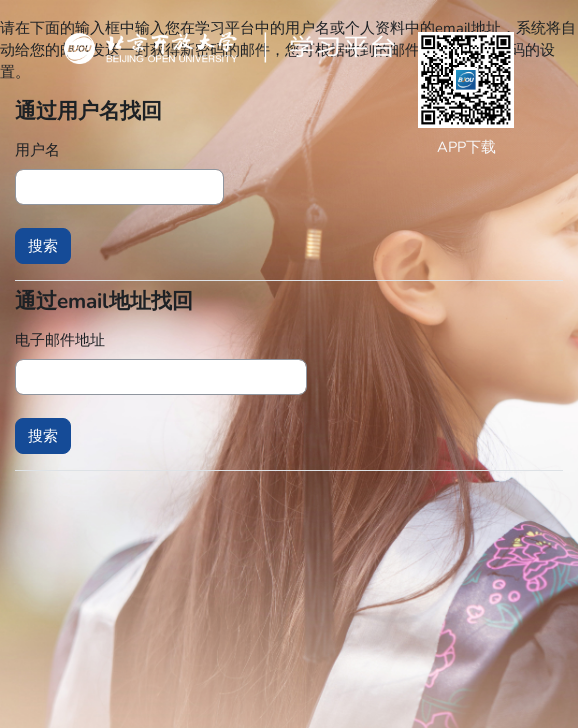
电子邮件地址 (60, 340)
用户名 (37, 150)
